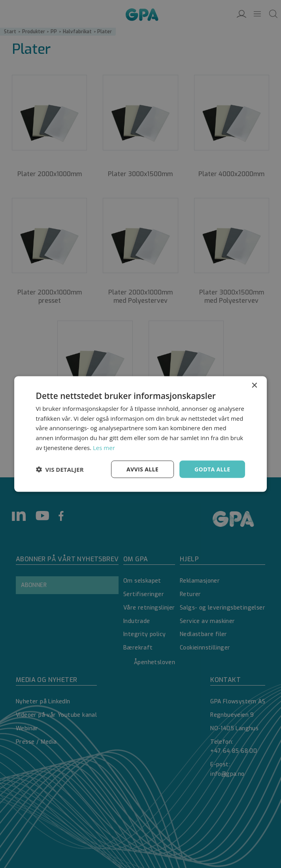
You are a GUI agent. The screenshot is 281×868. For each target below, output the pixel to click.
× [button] (254, 385)
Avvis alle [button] (142, 469)
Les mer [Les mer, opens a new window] (104, 447)
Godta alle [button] (212, 469)
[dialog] (140, 434)
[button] (60, 469)
